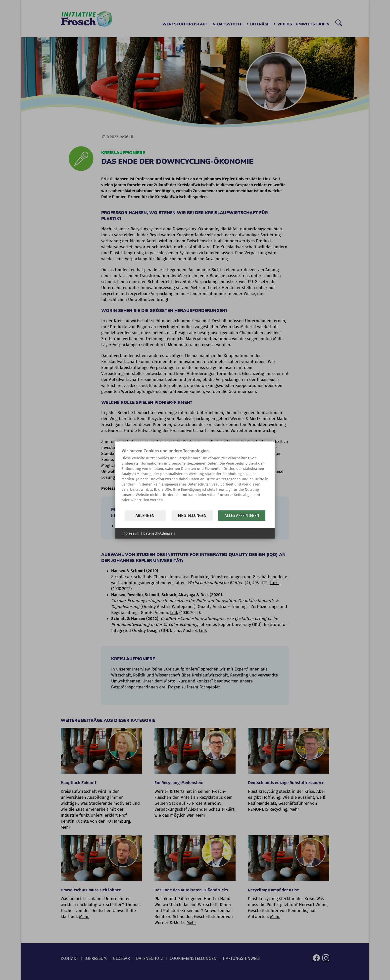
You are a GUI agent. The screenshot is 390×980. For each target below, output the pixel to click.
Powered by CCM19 (255, 533)
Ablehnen (145, 516)
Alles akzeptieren (242, 516)
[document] (195, 479)
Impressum (130, 533)
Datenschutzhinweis (159, 533)
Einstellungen (192, 516)
